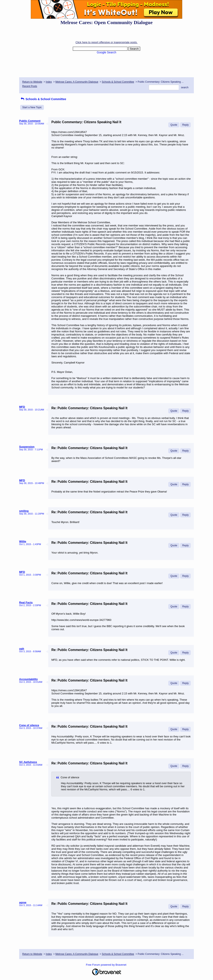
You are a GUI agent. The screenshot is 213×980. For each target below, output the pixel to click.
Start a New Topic (32, 107)
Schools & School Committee (118, 82)
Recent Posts (30, 86)
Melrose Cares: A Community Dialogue (77, 82)
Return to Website (32, 82)
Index (49, 82)
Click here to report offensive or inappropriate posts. (106, 42)
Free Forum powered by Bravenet (106, 965)
